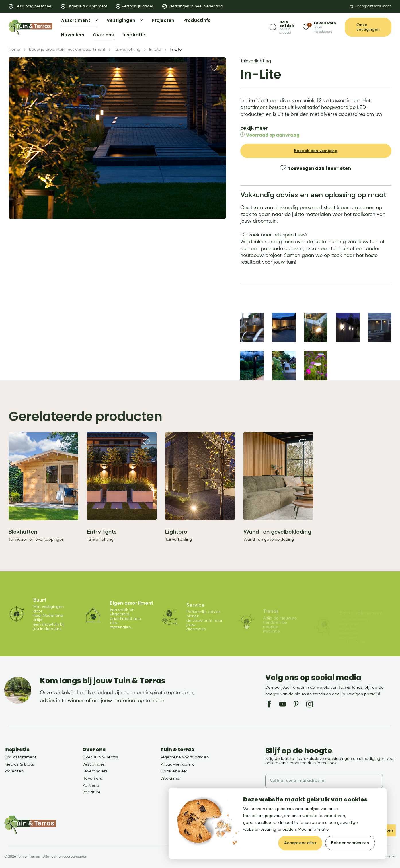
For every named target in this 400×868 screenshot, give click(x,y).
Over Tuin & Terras (100, 757)
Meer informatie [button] (313, 829)
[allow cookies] (300, 843)
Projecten (14, 771)
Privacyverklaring (177, 764)
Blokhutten (23, 545)
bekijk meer (254, 126)
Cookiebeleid (174, 771)
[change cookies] (350, 843)
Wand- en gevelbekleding (277, 545)
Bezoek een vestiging (316, 149)
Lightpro (176, 545)
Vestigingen (94, 764)
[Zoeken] (282, 27)
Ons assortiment (20, 757)
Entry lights (102, 545)
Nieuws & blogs (19, 764)
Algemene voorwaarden (185, 757)
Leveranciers (95, 771)
